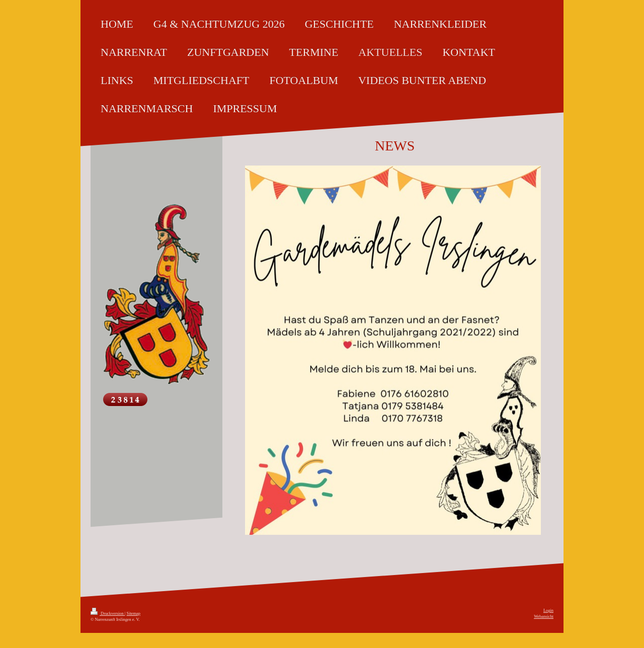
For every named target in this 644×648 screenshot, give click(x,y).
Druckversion (108, 614)
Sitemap (134, 614)
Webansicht (544, 617)
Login (548, 611)
